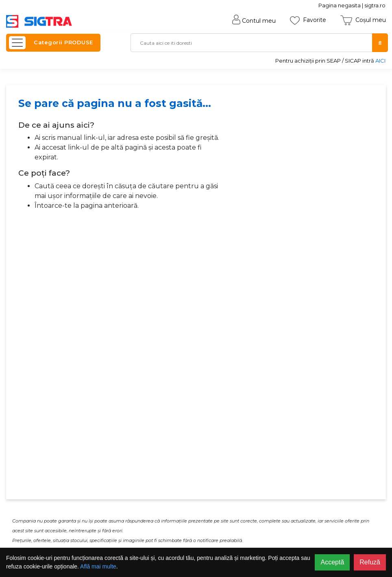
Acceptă (332, 562)
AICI (380, 61)
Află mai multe (98, 566)
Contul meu (254, 21)
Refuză (370, 562)
